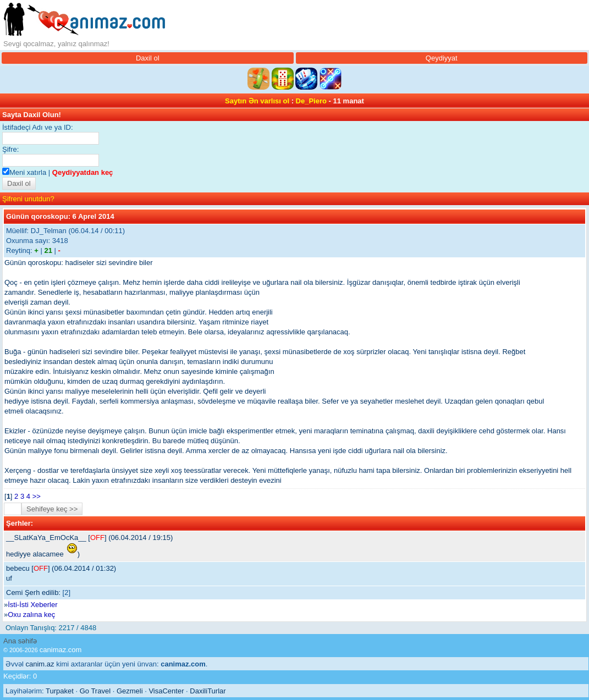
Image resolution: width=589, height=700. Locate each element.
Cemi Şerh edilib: (33, 592)
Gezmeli (130, 691)
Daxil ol (148, 58)
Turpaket (60, 691)
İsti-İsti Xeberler (32, 605)
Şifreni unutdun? (28, 199)
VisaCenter (166, 691)
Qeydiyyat (442, 58)
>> (37, 496)
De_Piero (311, 101)
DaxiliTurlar (208, 691)
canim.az (40, 664)
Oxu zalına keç (31, 614)
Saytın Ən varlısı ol (257, 101)
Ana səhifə (20, 641)
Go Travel (95, 691)
